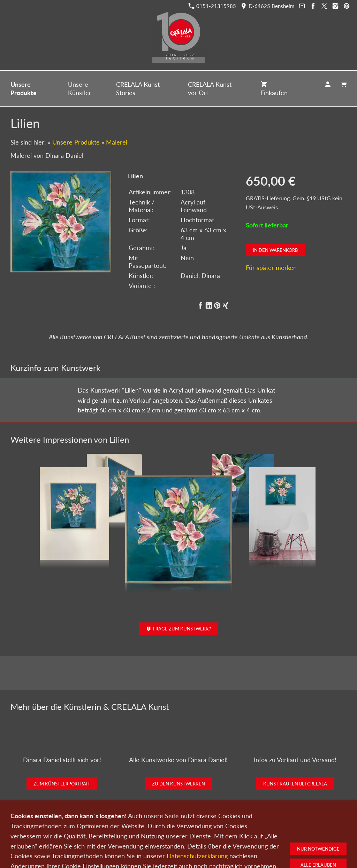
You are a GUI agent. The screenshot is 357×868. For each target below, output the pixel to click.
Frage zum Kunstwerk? (179, 629)
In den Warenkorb (275, 250)
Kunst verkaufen (104, 831)
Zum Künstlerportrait (62, 784)
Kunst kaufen (68, 831)
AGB (261, 831)
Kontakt (136, 831)
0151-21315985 (212, 6)
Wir (155, 831)
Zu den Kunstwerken (178, 784)
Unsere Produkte (76, 142)
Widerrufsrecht (288, 831)
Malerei (117, 142)
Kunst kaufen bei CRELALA (295, 784)
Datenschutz (207, 831)
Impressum (238, 831)
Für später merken (271, 268)
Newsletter (176, 831)
